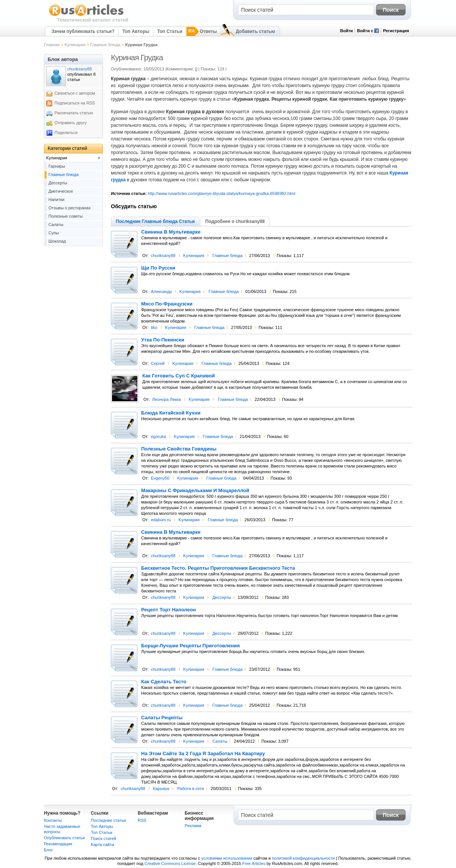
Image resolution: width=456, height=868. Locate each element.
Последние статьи (108, 820)
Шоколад (57, 241)
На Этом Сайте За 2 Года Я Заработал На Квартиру (203, 754)
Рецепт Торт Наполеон (169, 610)
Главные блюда (106, 45)
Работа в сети (191, 789)
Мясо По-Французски (167, 304)
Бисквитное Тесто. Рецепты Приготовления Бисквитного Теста (218, 568)
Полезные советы (65, 216)
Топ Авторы (136, 31)
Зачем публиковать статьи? (83, 31)
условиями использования (227, 858)
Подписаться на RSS (75, 103)
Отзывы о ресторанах (69, 208)
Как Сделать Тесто (164, 682)
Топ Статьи (170, 31)
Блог (48, 850)
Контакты (53, 820)
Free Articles (254, 863)
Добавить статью (255, 31)
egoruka (159, 436)
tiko (154, 327)
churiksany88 (163, 256)
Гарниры (57, 166)
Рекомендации (58, 844)
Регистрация (396, 31)
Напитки (56, 199)
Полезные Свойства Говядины (179, 449)
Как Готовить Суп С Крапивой (179, 376)
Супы (54, 233)
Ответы (208, 31)
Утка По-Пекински (163, 340)
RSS (142, 820)
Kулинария (75, 45)
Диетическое (61, 191)
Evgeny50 (160, 478)
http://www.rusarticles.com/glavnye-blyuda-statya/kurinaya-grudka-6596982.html (221, 193)
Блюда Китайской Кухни (171, 413)
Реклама (193, 826)
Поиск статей (103, 838)
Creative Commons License (170, 863)
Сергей (158, 363)
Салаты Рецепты (162, 718)
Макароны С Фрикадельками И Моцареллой (195, 491)
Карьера (161, 789)
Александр (161, 291)
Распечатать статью (74, 113)
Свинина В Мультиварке (171, 232)
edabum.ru (161, 520)
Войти (347, 31)
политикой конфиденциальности (303, 858)
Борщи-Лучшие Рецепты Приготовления (191, 646)
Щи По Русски (158, 268)
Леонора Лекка (167, 399)
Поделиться (66, 132)
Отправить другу (71, 123)
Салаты (220, 741)
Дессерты (222, 597)
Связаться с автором (75, 93)
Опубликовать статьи (64, 838)
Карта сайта (102, 845)
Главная (52, 45)
